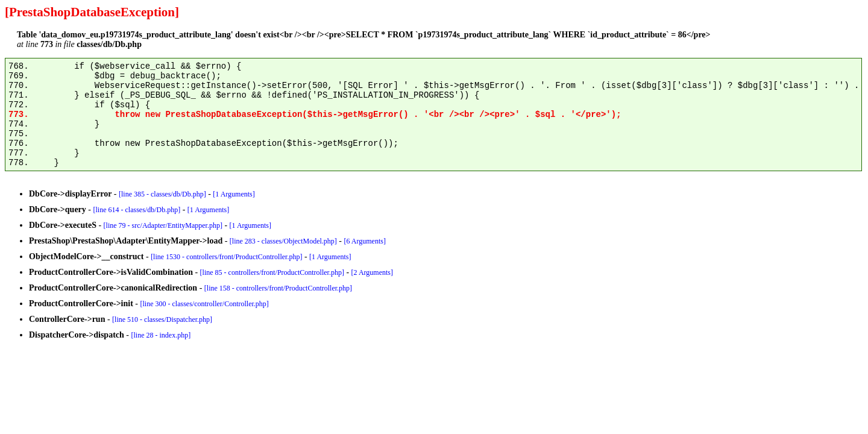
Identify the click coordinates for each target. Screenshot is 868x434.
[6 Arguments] (365, 241)
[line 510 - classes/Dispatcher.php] (162, 319)
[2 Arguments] (372, 272)
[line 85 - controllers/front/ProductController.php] (272, 272)
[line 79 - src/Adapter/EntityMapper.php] (163, 225)
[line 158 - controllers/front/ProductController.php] (278, 288)
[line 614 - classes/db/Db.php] (137, 210)
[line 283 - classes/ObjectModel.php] (283, 241)
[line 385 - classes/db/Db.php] (162, 194)
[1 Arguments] (234, 194)
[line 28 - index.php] (161, 335)
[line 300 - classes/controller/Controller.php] (205, 304)
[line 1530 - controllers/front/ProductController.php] (226, 257)
